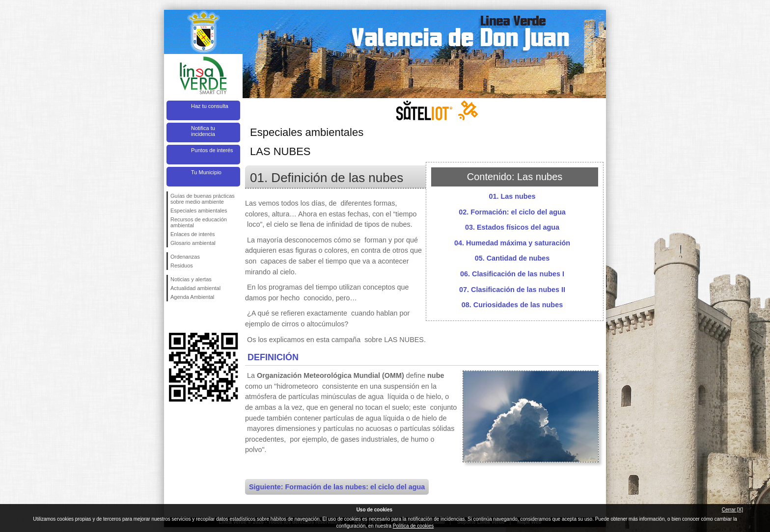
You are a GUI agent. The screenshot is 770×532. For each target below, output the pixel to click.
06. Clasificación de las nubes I (512, 274)
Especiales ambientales (199, 211)
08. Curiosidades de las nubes (512, 305)
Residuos (182, 266)
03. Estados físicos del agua (512, 227)
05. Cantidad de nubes (512, 258)
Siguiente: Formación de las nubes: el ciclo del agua (337, 487)
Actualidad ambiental (195, 288)
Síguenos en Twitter (189, 317)
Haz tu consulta (210, 106)
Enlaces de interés (193, 234)
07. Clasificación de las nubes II (512, 290)
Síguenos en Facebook (172, 317)
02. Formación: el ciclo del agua (512, 212)
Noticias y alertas (191, 279)
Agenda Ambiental (192, 297)
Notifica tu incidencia (203, 131)
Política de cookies (413, 526)
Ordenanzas (185, 257)
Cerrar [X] (732, 510)
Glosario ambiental (193, 243)
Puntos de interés (212, 150)
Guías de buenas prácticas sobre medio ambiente (203, 199)
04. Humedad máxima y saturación (512, 243)
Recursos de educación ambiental (199, 222)
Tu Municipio (206, 172)
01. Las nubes (512, 196)
